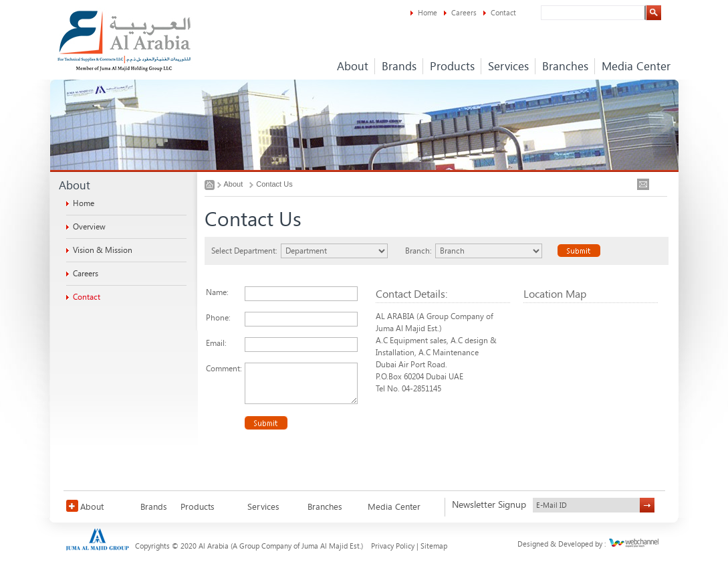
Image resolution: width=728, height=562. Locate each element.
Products (452, 66)
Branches (565, 66)
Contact (503, 13)
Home (428, 13)
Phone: (218, 318)
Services (508, 66)
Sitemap (434, 546)
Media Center (636, 66)
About (353, 66)
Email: (216, 343)
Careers (464, 13)
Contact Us (274, 184)
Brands (399, 66)
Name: (217, 292)
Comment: (224, 369)
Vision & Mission (103, 250)
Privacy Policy (393, 546)
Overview (89, 227)
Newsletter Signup (489, 505)
